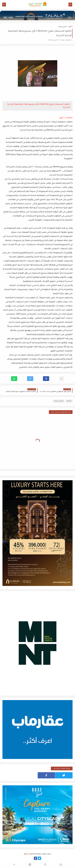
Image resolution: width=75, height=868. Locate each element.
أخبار (70, 27)
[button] (46, 379)
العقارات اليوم (29, 854)
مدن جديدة (62, 27)
